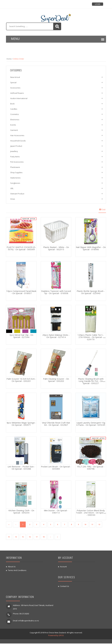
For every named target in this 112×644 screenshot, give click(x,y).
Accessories (15, 88)
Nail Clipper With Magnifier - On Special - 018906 (91, 248)
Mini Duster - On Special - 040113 (56, 512)
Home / (10, 59)
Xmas (13, 199)
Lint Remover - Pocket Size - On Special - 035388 (21, 468)
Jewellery (14, 151)
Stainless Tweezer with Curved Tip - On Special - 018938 (56, 292)
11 (92, 524)
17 (37, 537)
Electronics (15, 120)
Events (13, 125)
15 (23, 537)
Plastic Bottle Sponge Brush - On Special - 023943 (91, 292)
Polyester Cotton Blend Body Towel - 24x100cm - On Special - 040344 (91, 513)
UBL (12, 188)
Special (13, 82)
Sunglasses (15, 183)
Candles (14, 109)
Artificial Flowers (17, 93)
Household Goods (18, 141)
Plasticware (15, 167)
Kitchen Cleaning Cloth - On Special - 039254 (21, 512)
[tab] (103, 209)
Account (63, 567)
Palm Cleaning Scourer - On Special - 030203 (56, 380)
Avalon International (19, 98)
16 (30, 537)
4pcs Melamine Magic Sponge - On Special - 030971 (21, 424)
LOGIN (98, 4)
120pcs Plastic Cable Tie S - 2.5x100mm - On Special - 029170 (91, 337)
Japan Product (16, 146)
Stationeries (15, 178)
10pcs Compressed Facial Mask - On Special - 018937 (21, 292)
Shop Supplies (16, 172)
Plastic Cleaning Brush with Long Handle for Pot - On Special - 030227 (91, 381)
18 (44, 537)
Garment (14, 130)
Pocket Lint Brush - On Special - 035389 (56, 468)
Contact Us (65, 587)
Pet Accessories (17, 162)
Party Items (15, 157)
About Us (12, 567)
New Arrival (15, 77)
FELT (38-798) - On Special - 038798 (91, 468)
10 (85, 524)
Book (12, 104)
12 (99, 524)
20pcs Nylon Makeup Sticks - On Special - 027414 (56, 336)
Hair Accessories (17, 135)
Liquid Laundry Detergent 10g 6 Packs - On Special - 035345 (91, 424)
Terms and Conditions (17, 571)
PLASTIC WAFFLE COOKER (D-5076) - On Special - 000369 (21, 248)
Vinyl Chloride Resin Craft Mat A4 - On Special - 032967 (56, 424)
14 (16, 537)
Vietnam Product (17, 194)
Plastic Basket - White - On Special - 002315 (56, 248)
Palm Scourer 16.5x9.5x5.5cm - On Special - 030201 (21, 380)
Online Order (19, 59)
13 (9, 537)
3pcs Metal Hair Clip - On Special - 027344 (21, 336)
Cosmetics (15, 114)
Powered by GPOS (56, 636)
